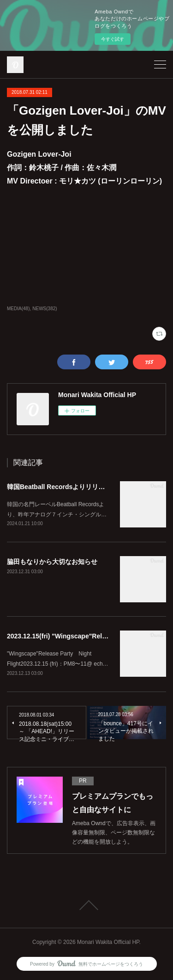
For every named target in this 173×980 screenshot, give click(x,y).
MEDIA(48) (18, 309)
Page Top (86, 905)
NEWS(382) (45, 309)
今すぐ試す (113, 39)
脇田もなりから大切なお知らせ (52, 562)
